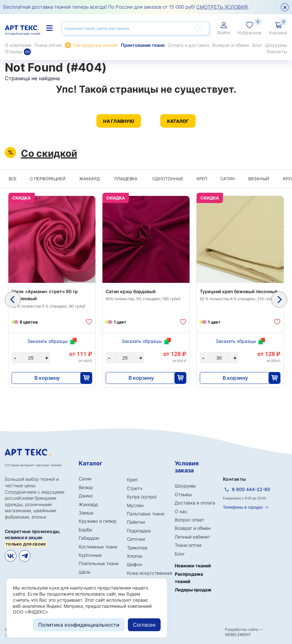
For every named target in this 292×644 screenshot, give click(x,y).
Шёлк (84, 572)
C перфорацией (48, 179)
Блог (257, 45)
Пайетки (136, 522)
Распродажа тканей (95, 45)
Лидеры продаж (193, 590)
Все (13, 179)
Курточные (90, 555)
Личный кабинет (192, 537)
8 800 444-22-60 (251, 489)
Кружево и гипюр (97, 521)
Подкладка (139, 531)
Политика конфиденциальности (79, 625)
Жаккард (90, 179)
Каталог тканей (49, 28)
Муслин (135, 505)
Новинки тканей (193, 566)
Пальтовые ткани (146, 514)
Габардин (89, 538)
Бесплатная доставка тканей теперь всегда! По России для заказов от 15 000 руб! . (126, 7)
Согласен (144, 625)
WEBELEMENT (238, 635)
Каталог (178, 121)
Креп (202, 179)
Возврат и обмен (231, 45)
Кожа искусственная (150, 573)
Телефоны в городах (243, 507)
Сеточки (136, 539)
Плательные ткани (99, 563)
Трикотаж (137, 548)
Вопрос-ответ (190, 520)
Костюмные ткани (98, 547)
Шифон (134, 564)
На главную (119, 121)
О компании (18, 45)
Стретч (135, 488)
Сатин (228, 179)
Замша (86, 513)
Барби (85, 530)
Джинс (86, 496)
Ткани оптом (48, 45)
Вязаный (259, 179)
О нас (181, 511)
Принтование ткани (143, 45)
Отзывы (18, 52)
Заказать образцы (48, 341)
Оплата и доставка (188, 45)
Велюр (86, 487)
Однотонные (168, 179)
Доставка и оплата (195, 503)
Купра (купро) (142, 497)
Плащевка (126, 179)
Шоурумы (276, 45)
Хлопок (135, 556)
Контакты (277, 51)
